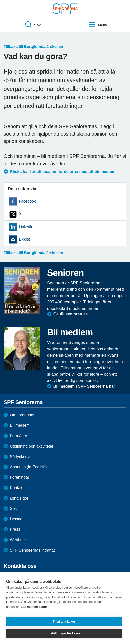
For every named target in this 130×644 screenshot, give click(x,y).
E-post (24, 239)
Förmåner (19, 436)
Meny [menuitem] (98, 25)
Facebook (27, 201)
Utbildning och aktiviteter (32, 446)
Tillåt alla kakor (64, 622)
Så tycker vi (20, 457)
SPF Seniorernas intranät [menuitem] (32, 550)
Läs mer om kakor (34, 607)
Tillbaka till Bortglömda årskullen (33, 47)
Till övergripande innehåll (0, 0)
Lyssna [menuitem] (16, 519)
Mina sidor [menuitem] (19, 498)
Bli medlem (20, 425)
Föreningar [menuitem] (20, 477)
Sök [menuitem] (33, 25)
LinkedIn (26, 227)
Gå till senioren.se (71, 314)
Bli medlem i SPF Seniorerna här (84, 386)
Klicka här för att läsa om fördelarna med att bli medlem (63, 171)
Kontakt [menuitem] (17, 488)
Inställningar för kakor (64, 633)
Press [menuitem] (15, 529)
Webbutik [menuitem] (18, 540)
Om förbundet (22, 415)
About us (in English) (28, 467)
